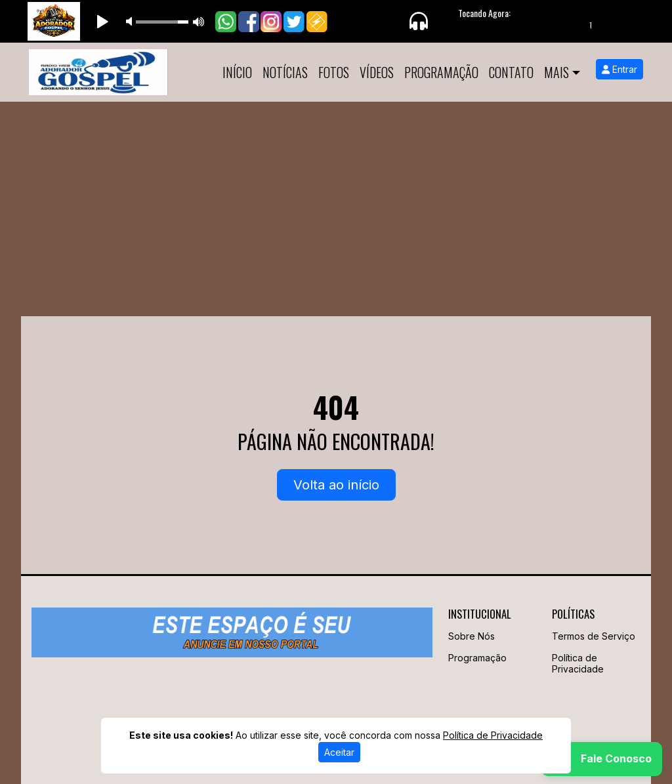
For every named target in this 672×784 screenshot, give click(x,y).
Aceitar (339, 752)
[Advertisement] (336, 200)
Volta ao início (336, 485)
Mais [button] (556, 72)
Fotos (334, 72)
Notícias (285, 72)
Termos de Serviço (594, 636)
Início (237, 72)
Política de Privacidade (578, 663)
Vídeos (377, 72)
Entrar (619, 69)
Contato (511, 72)
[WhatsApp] (602, 759)
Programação (441, 72)
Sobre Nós (472, 636)
